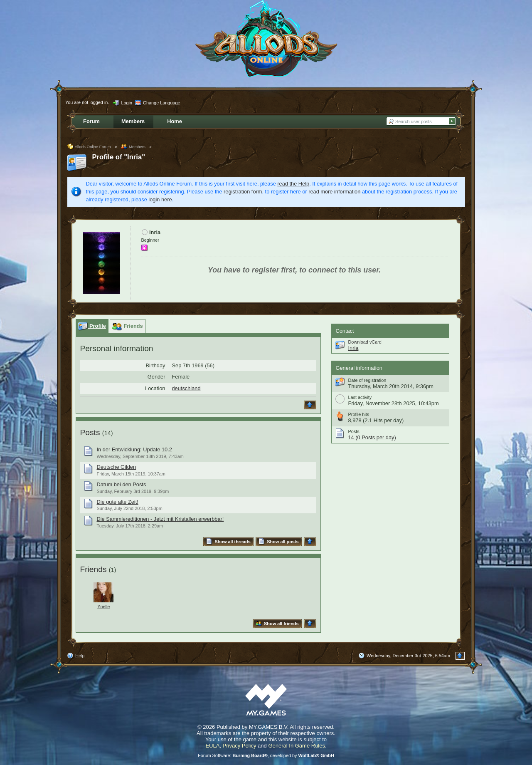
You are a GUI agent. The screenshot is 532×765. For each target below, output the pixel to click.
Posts (90, 432)
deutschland (186, 388)
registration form (243, 192)
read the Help (293, 184)
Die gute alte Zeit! (118, 502)
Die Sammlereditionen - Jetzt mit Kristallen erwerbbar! (160, 519)
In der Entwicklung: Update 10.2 (134, 449)
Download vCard (365, 342)
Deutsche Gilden (117, 467)
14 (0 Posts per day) (372, 437)
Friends (94, 569)
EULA (212, 746)
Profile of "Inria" (119, 157)
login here (160, 199)
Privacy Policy (240, 746)
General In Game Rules (297, 746)
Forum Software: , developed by (266, 755)
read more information (334, 192)
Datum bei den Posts (122, 484)
